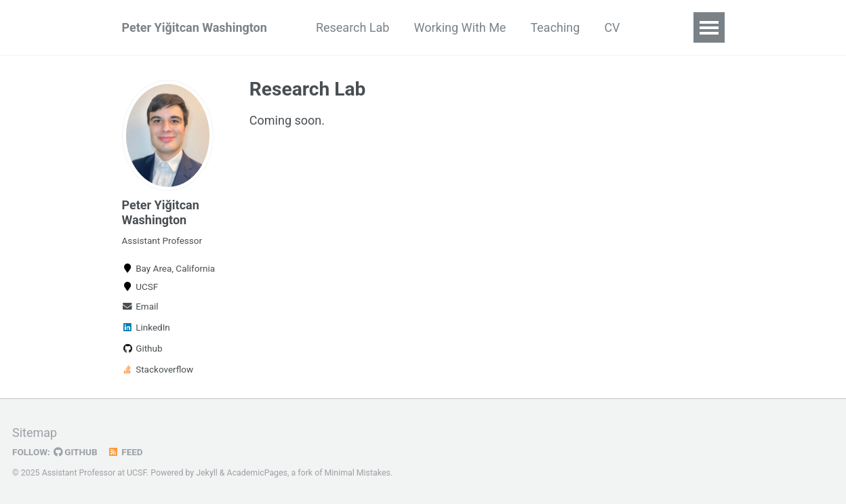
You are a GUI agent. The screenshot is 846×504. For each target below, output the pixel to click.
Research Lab (353, 27)
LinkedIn (146, 327)
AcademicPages (257, 473)
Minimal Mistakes (358, 473)
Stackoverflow (158, 369)
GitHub (76, 452)
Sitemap (35, 433)
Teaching (555, 27)
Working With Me (460, 27)
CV (612, 27)
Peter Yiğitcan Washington (195, 27)
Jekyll (207, 473)
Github (142, 348)
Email (140, 306)
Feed (125, 452)
